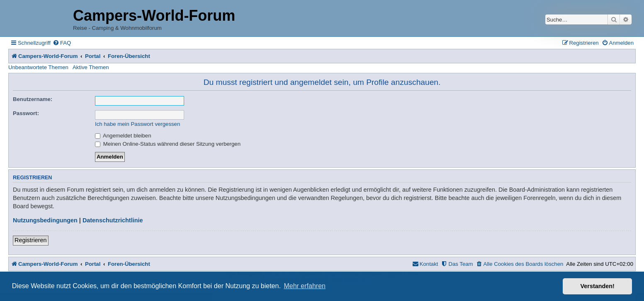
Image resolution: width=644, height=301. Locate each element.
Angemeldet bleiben (123, 136)
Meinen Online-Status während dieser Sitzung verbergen (168, 144)
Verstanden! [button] (598, 286)
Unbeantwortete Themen (38, 67)
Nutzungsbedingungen (45, 220)
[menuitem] (62, 43)
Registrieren (31, 240)
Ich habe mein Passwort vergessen (137, 124)
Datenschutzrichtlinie (113, 220)
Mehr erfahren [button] (305, 286)
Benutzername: (33, 99)
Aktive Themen (91, 67)
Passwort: (26, 113)
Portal (93, 56)
